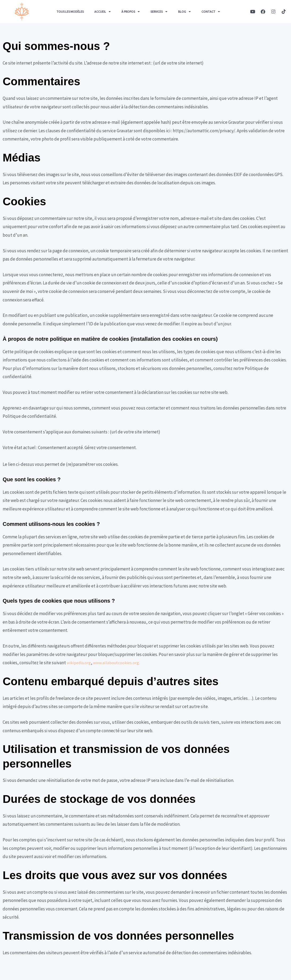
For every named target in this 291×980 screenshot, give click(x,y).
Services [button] (159, 12)
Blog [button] (184, 12)
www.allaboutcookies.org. (119, 663)
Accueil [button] (103, 12)
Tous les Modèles (70, 12)
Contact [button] (211, 12)
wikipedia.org (80, 663)
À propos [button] (131, 12)
